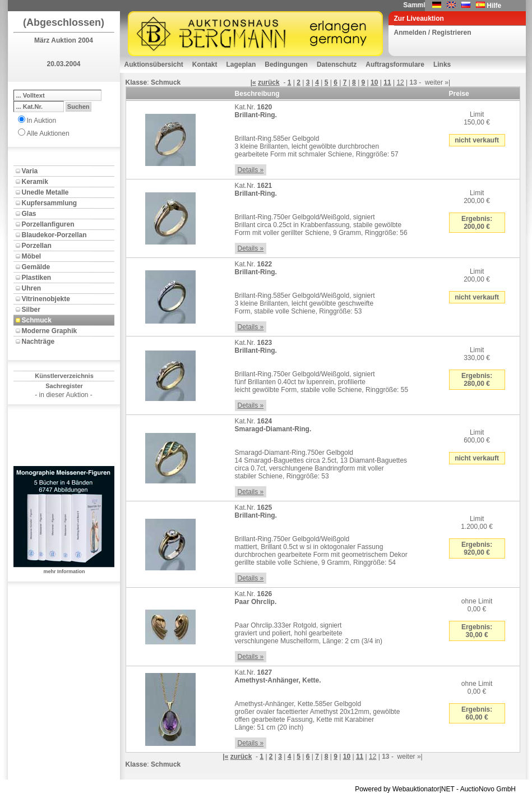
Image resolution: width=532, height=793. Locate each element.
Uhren (32, 288)
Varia (30, 171)
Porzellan (37, 246)
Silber (31, 310)
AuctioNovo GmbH (488, 789)
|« (253, 82)
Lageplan (241, 64)
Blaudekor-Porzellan (54, 235)
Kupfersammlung (50, 203)
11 (387, 82)
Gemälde (36, 267)
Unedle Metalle (45, 192)
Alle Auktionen (48, 133)
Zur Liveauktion (419, 19)
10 (374, 82)
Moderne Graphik (50, 331)
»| (447, 82)
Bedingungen (286, 64)
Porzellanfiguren (48, 224)
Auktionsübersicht (154, 64)
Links (442, 64)
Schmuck (37, 320)
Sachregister (64, 386)
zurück (269, 82)
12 (400, 82)
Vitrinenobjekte (46, 299)
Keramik (35, 182)
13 (413, 82)
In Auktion (42, 121)
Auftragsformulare (395, 64)
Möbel (32, 256)
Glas (29, 214)
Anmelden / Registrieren (433, 33)
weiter (434, 82)
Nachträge (38, 342)
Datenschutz (337, 64)
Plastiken (37, 278)
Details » (251, 170)
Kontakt (205, 64)
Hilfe (494, 6)
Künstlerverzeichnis (64, 376)
